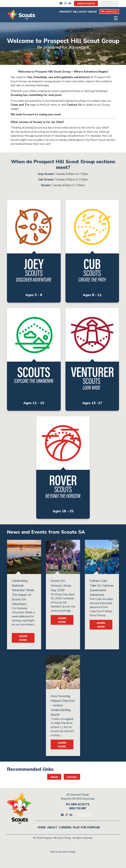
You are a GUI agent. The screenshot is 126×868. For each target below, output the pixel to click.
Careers (72, 777)
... (12, 629)
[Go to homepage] (21, 14)
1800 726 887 (78, 808)
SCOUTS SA (109, 12)
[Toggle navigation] (116, 18)
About (54, 777)
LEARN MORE (23, 638)
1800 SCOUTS (86, 4)
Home (42, 828)
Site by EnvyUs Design (63, 852)
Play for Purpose (86, 828)
